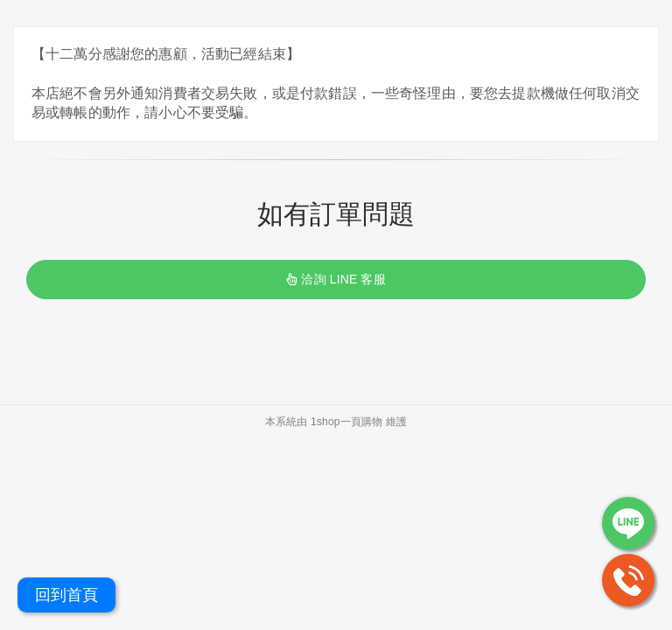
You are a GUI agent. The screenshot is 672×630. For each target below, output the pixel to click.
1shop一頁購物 (346, 422)
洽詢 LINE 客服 (336, 279)
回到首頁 (66, 595)
